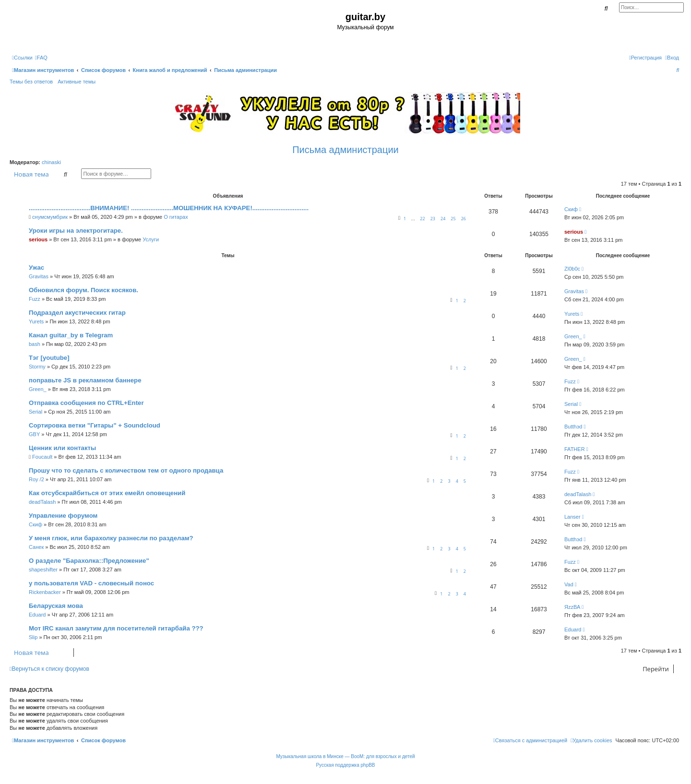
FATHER (575, 449)
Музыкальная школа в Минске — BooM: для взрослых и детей (345, 756)
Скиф (571, 209)
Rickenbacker (45, 592)
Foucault (42, 457)
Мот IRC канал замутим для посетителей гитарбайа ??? (116, 628)
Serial (36, 412)
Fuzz (35, 299)
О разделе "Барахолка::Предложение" (89, 561)
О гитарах (176, 217)
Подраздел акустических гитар (77, 313)
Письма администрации (345, 150)
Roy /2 (36, 479)
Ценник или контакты (62, 448)
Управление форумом (63, 516)
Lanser (572, 517)
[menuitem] (41, 58)
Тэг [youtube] (49, 358)
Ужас (36, 267)
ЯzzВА (572, 607)
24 (443, 219)
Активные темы (77, 82)
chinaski (51, 162)
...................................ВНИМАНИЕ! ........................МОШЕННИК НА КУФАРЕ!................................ (169, 208)
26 (464, 219)
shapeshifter (43, 570)
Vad (569, 584)
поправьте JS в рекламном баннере (85, 380)
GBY (34, 434)
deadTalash (42, 502)
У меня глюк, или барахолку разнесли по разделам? (111, 538)
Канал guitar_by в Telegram (71, 335)
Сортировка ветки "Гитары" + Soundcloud (95, 425)
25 (453, 219)
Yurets (36, 321)
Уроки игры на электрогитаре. (76, 231)
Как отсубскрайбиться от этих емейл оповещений (107, 493)
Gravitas (39, 276)
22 (422, 219)
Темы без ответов (31, 82)
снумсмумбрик (50, 217)
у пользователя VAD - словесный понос (91, 583)
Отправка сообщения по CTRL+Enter (86, 403)
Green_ (573, 336)
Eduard (37, 615)
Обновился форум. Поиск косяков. (83, 290)
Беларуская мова (56, 606)
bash (35, 344)
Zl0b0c (572, 269)
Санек (36, 547)
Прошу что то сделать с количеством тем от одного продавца (126, 470)
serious (38, 239)
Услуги (151, 239)
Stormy (37, 367)
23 (433, 219)
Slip (33, 637)
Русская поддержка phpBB (345, 765)
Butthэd (573, 427)
